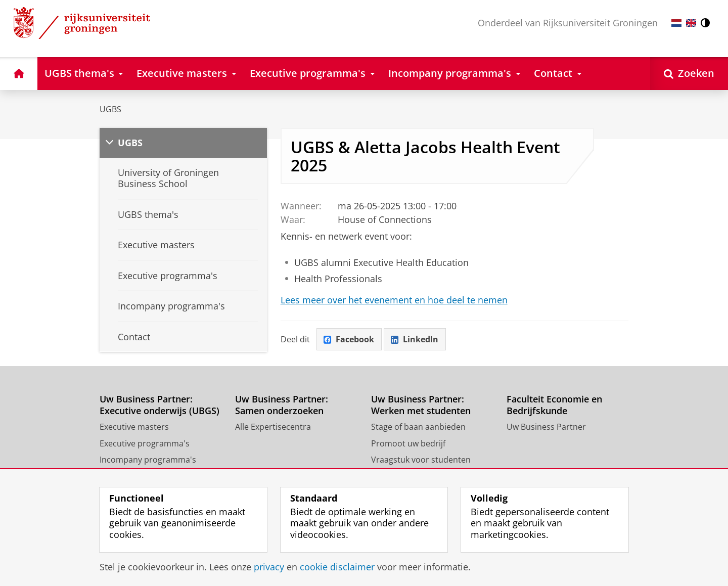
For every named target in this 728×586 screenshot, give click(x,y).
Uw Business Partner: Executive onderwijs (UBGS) (160, 405)
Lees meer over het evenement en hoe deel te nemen (394, 300)
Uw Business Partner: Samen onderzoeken (282, 405)
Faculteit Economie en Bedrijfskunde (554, 405)
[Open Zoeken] (689, 74)
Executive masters (134, 427)
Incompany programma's (148, 460)
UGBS (110, 109)
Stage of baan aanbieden (418, 427)
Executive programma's (145, 443)
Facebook (349, 339)
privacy (269, 567)
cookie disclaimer (337, 567)
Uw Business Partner (546, 427)
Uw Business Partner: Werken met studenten (421, 405)
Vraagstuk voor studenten (421, 460)
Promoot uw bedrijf (408, 443)
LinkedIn (415, 339)
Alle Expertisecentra (273, 427)
